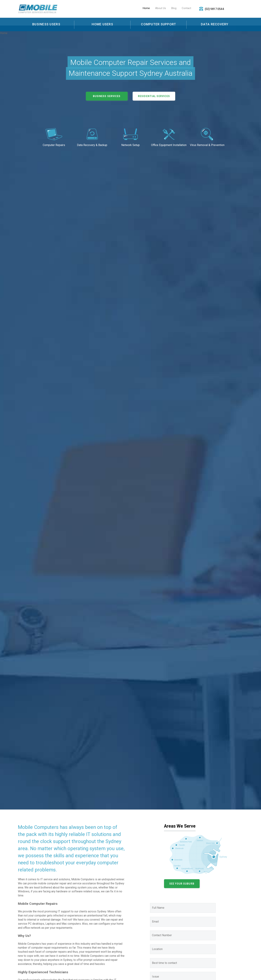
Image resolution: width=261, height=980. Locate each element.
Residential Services (154, 96)
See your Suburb (182, 884)
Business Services (107, 96)
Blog (174, 8)
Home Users (102, 24)
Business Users (46, 24)
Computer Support (159, 24)
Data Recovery (215, 24)
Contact (186, 8)
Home (146, 8)
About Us (161, 8)
